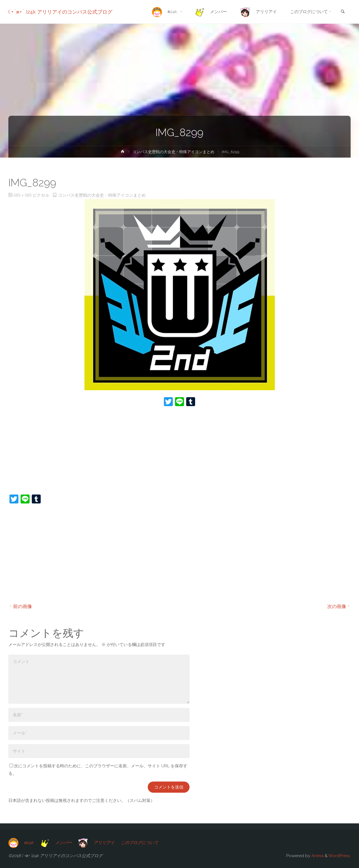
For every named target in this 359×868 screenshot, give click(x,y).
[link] (343, 12)
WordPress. (339, 856)
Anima (317, 856)
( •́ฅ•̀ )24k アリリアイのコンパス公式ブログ (60, 12)
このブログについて (140, 843)
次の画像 (339, 606)
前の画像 (20, 606)
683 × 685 (23, 195)
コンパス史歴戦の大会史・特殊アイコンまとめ (173, 152)
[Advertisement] (176, 451)
